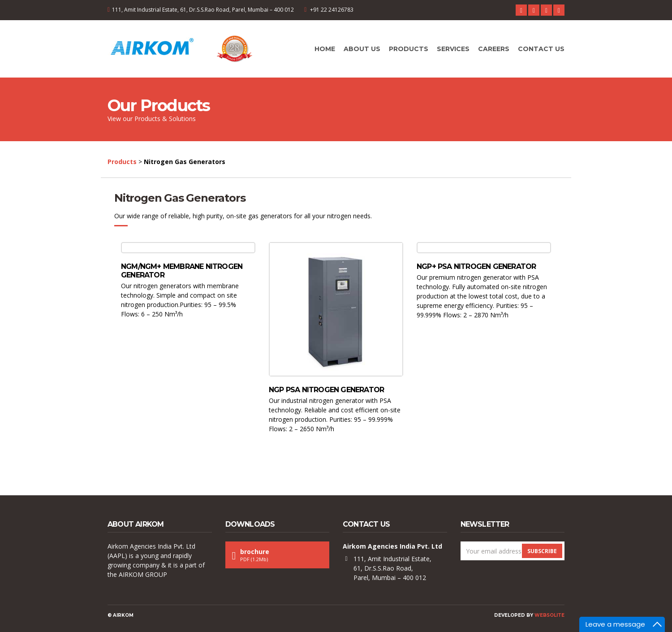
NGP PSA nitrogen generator (326, 390)
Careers (494, 49)
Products (409, 49)
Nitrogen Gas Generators (180, 198)
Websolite (549, 615)
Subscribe (542, 551)
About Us (362, 49)
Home (325, 49)
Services (453, 49)
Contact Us (541, 49)
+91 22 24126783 (332, 10)
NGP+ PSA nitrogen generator (476, 266)
